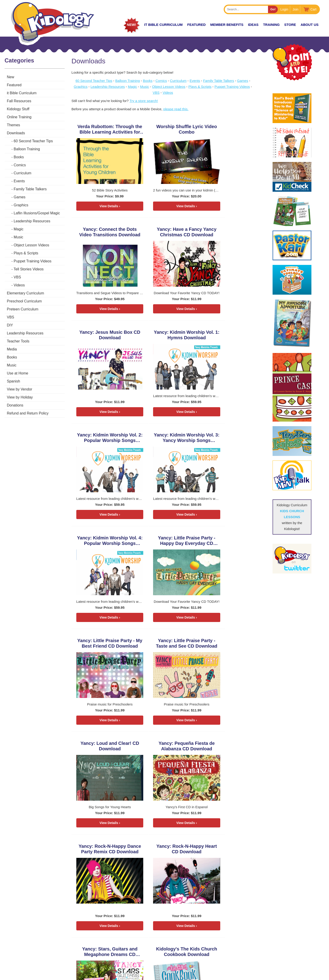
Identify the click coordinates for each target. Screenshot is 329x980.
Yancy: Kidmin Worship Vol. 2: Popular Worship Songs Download (104, 336)
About (228, 949)
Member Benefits (227, 25)
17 (136, 862)
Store (290, 25)
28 (108, 874)
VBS (17, 277)
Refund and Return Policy (28, 413)
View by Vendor (20, 389)
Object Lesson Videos (31, 245)
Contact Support (156, 975)
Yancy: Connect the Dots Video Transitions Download (226, 129)
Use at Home (17, 373)
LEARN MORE (23, 957)
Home (228, 925)
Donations (15, 405)
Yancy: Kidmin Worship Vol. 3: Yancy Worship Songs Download (165, 336)
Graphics (21, 205)
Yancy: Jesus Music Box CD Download (165, 233)
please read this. (178, 109)
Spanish (13, 381)
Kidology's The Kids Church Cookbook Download (225, 646)
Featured (14, 85)
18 (141, 862)
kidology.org (177, 975)
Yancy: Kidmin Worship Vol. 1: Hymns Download (226, 233)
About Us (310, 25)
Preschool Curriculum (24, 301)
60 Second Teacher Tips (33, 141)
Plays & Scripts (26, 253)
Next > (78, 886)
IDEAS (253, 25)
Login (284, 9)
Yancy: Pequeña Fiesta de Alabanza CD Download (165, 543)
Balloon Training (27, 149)
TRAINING (271, 25)
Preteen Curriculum (23, 309)
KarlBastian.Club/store (31, 943)
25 (94, 874)
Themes (13, 125)
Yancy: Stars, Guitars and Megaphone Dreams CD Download (165, 646)
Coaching (280, 933)
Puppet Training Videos (33, 261)
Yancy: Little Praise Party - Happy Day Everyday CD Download (104, 440)
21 (75, 874)
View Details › (103, 206)
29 (113, 874)
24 (89, 874)
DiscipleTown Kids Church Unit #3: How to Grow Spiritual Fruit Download (226, 750)
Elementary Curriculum (25, 293)
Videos (19, 285)
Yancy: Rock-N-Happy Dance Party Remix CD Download (226, 543)
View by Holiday (20, 397)
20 (150, 862)
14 (122, 862)
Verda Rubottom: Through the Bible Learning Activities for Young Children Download (103, 129)
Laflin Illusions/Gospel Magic (37, 213)
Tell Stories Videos (28, 269)
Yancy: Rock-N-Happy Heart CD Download (104, 646)
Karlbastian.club (54, 931)
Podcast (280, 925)
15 (126, 862)
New (11, 77)
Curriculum (23, 173)
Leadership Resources (32, 221)
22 (80, 874)
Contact (279, 949)
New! (131, 25)
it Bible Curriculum (163, 25)
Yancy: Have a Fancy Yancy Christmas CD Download (104, 233)
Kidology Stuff (18, 109)
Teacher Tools (18, 341)
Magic (19, 229)
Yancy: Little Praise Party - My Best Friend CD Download (165, 440)
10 (103, 862)
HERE (76, 943)
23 (85, 874)
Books (19, 157)
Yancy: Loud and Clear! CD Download (103, 543)
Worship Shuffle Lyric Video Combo (164, 129)
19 (146, 862)
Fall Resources (19, 101)
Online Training (19, 117)
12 (112, 862)
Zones (228, 933)
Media (12, 349)
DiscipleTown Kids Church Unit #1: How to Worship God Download (104, 750)
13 (117, 862)
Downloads (16, 133)
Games (20, 197)
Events (19, 181)
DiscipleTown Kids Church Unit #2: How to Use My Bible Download (165, 750)
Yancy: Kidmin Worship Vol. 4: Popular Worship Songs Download (226, 336)
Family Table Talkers (30, 189)
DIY (10, 325)
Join (296, 9)
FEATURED (196, 25)
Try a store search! (145, 101)
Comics (20, 165)
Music (19, 237)
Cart (313, 9)
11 (107, 862)
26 (99, 874)
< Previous (82, 850)
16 (131, 862)
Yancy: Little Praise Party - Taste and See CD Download (226, 440)
